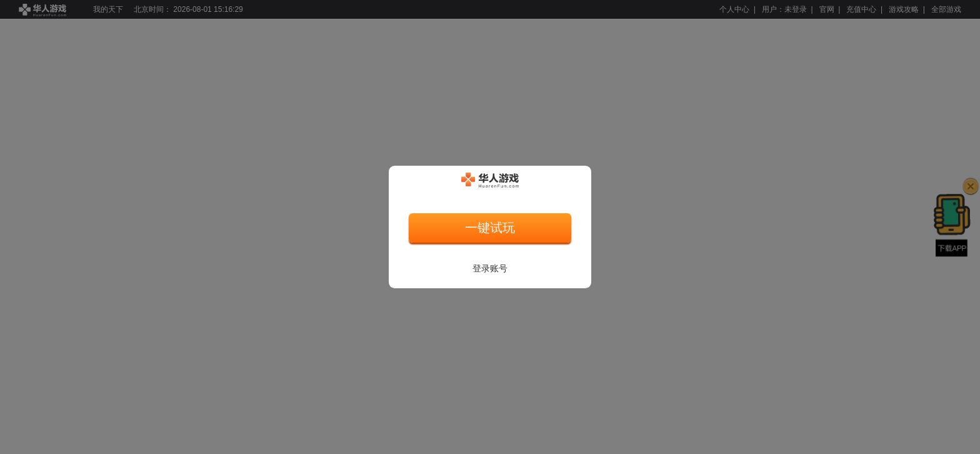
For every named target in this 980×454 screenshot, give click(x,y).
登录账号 (490, 268)
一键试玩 (490, 228)
